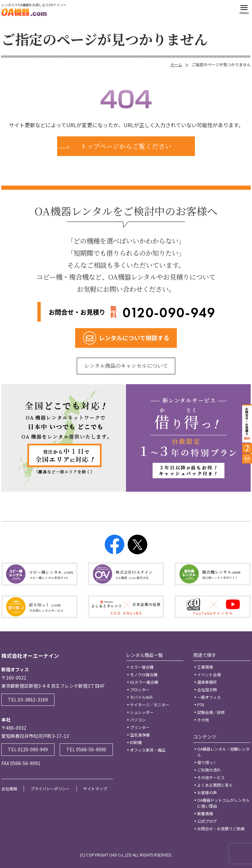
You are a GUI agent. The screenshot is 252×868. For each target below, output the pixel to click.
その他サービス (211, 777)
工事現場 (205, 667)
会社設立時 (207, 690)
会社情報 (9, 789)
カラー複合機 (142, 667)
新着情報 (205, 813)
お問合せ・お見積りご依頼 (221, 829)
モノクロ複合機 (144, 674)
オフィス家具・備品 (148, 750)
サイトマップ (95, 789)
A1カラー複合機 (144, 682)
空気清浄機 (140, 735)
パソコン (138, 720)
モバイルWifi (141, 697)
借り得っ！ (207, 762)
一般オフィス (209, 697)
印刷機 (136, 742)
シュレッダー (142, 712)
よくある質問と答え (215, 785)
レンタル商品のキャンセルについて (126, 366)
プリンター (140, 727)
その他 (203, 720)
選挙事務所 (207, 682)
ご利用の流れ (209, 770)
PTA (201, 705)
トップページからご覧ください (126, 146)
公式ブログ (207, 821)
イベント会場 (209, 674)
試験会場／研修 (211, 712)
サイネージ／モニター (150, 705)
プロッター (140, 690)
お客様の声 (207, 792)
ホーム (176, 64)
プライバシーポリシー (50, 789)
